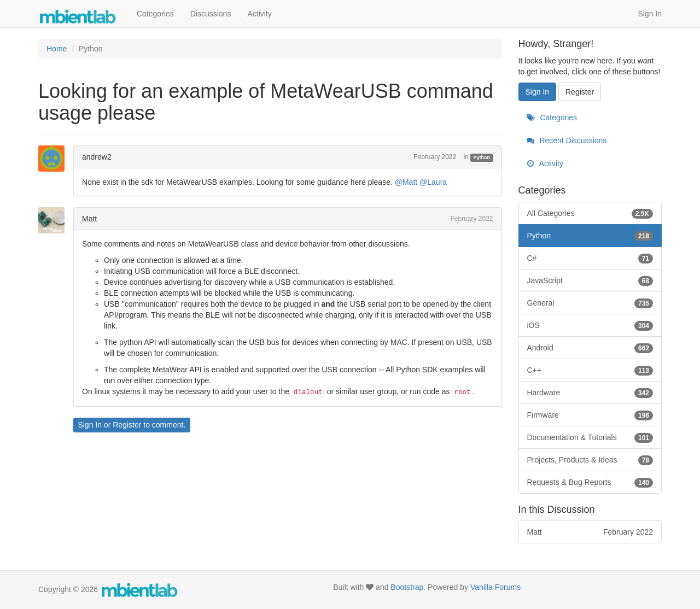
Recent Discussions (567, 140)
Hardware (590, 393)
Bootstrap (407, 587)
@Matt (406, 182)
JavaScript (590, 280)
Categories (155, 14)
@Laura (433, 182)
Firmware (590, 415)
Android (590, 348)
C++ (590, 370)
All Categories (590, 213)
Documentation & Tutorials (590, 437)
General (590, 303)
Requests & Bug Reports (590, 482)
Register (127, 425)
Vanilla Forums (495, 587)
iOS (590, 325)
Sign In (650, 14)
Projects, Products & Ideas (590, 460)
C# (590, 258)
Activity (259, 14)
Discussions (211, 14)
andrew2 (97, 157)
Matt (89, 219)
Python (482, 157)
